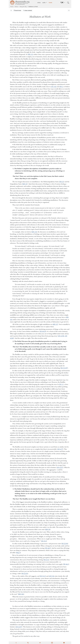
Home (12, 7)
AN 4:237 (60, 468)
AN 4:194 (61, 336)
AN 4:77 (60, 449)
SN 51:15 (43, 576)
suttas (39, 3)
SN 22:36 (25, 574)
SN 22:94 (65, 544)
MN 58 (48, 530)
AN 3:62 (54, 87)
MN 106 (21, 594)
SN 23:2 (44, 541)
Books (16, 7)
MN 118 (34, 232)
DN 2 (61, 87)
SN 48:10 (43, 332)
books (50, 3)
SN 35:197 (64, 368)
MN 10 (25, 184)
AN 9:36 (52, 576)
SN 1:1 (61, 385)
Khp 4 (18, 553)
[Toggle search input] (68, 3)
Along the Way (23, 7)
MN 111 (31, 55)
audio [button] (44, 3)
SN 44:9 (48, 548)
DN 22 (62, 182)
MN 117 (55, 324)
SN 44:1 (66, 564)
